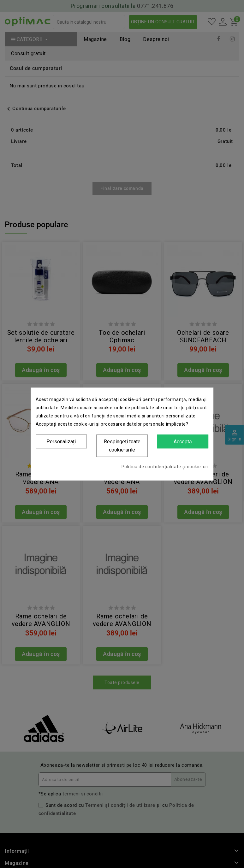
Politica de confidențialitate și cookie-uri (165, 467)
